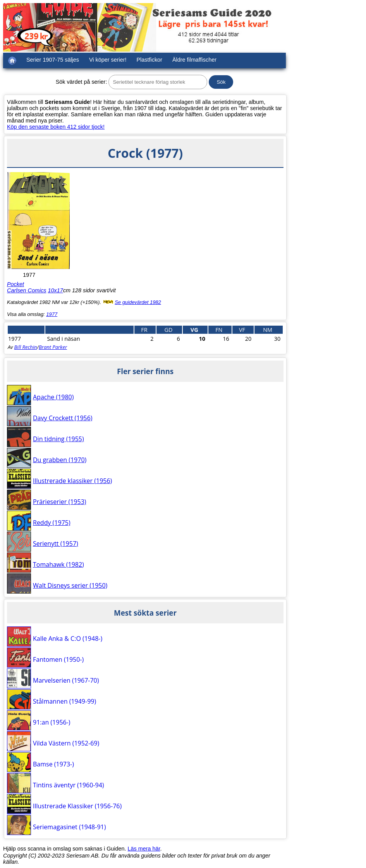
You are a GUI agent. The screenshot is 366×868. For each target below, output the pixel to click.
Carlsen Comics (27, 290)
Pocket (15, 284)
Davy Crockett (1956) (63, 418)
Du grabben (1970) (60, 460)
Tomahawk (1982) (58, 564)
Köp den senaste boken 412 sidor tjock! (56, 127)
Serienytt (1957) (56, 544)
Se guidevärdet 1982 (138, 302)
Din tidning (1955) (58, 439)
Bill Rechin (26, 347)
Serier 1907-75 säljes (53, 60)
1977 (52, 314)
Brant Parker (53, 347)
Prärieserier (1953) (60, 502)
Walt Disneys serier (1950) (70, 585)
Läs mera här (144, 849)
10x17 (56, 290)
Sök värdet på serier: (82, 82)
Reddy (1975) (52, 523)
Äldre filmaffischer (194, 60)
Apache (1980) (53, 397)
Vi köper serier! (108, 60)
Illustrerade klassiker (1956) (72, 481)
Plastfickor (149, 60)
